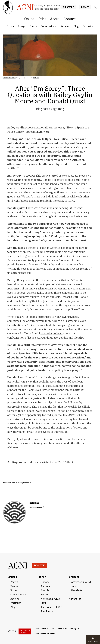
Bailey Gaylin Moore (20, 127)
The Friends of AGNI (52, 607)
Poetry (33, 26)
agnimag (58, 109)
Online (29, 19)
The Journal (48, 611)
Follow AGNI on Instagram (68, 629)
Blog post (42, 109)
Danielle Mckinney (9, 78)
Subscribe (68, 7)
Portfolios (88, 26)
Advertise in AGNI (81, 582)
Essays (22, 26)
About (55, 19)
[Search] (96, 7)
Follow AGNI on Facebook (44, 633)
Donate (85, 7)
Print (42, 19)
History (45, 582)
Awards (45, 590)
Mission (45, 595)
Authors (45, 586)
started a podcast (51, 333)
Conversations (49, 26)
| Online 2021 (28, 482)
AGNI (18, 565)
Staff (43, 603)
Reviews (65, 26)
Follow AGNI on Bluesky (43, 629)
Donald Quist (48, 127)
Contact (70, 19)
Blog (76, 26)
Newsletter (77, 590)
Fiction (10, 26)
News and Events (50, 599)
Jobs (74, 586)
